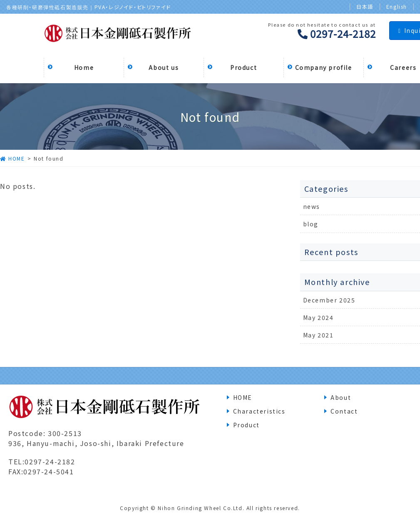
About (341, 397)
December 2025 (329, 300)
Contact (344, 411)
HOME (243, 397)
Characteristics (259, 411)
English (397, 7)
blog (311, 224)
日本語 (365, 7)
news (312, 206)
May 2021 (318, 335)
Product (246, 425)
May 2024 (318, 317)
